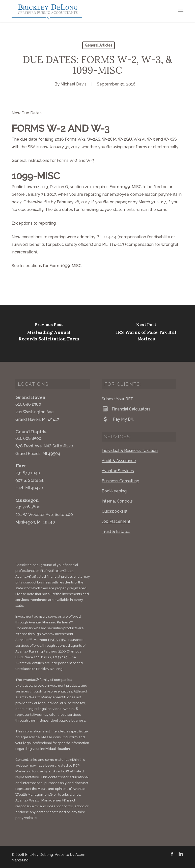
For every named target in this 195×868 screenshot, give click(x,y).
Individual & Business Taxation (130, 451)
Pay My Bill (118, 419)
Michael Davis (74, 84)
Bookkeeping (114, 491)
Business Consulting (120, 481)
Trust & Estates (116, 531)
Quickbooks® (114, 511)
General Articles (99, 45)
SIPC (63, 640)
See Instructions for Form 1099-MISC (47, 266)
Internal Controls (117, 501)
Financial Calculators (126, 409)
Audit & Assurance (119, 461)
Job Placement (116, 521)
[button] (181, 11)
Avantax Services (118, 471)
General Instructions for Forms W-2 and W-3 (53, 160)
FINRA (53, 640)
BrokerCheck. (63, 571)
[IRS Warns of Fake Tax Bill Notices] (146, 333)
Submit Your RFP (118, 399)
